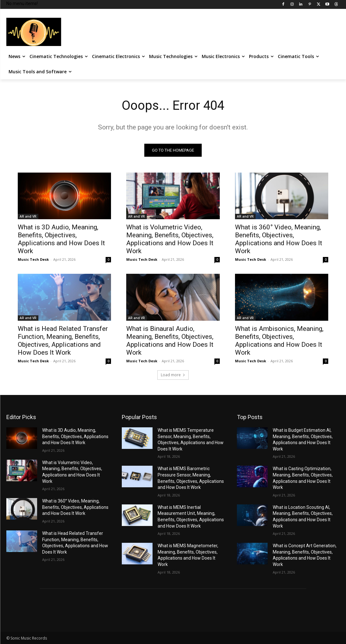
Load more (173, 375)
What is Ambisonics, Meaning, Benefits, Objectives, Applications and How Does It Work (279, 341)
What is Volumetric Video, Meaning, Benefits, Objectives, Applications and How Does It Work (170, 239)
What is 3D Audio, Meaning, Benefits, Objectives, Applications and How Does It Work (61, 239)
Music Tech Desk (33, 260)
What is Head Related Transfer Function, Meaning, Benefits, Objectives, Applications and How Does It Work (63, 341)
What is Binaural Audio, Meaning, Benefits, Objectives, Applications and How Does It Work (170, 341)
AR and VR (28, 217)
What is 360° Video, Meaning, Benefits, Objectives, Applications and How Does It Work (279, 239)
